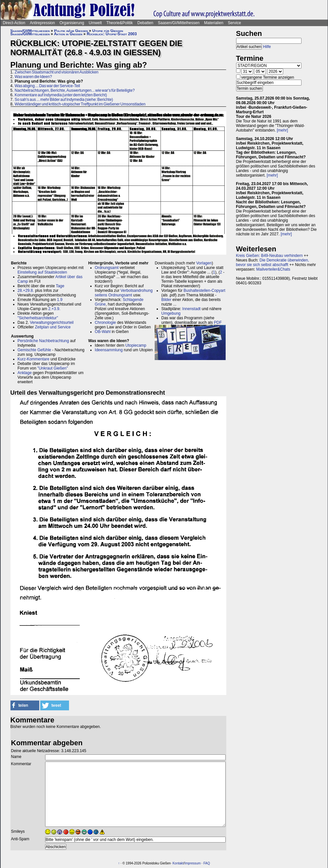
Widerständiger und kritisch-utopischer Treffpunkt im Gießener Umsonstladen (80, 104)
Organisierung (72, 23)
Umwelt (95, 23)
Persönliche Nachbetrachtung (43, 341)
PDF (218, 323)
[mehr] (283, 130)
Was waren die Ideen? (33, 77)
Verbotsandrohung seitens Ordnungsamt (124, 293)
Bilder (166, 300)
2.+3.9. (54, 309)
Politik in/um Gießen (71, 31)
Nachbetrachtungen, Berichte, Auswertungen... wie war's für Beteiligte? (75, 90)
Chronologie (105, 323)
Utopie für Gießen (108, 31)
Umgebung (171, 313)
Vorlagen (204, 263)
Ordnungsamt (107, 268)
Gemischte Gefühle (35, 350)
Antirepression (42, 23)
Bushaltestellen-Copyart (204, 291)
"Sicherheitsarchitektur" (38, 318)
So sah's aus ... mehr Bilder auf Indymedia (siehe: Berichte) (64, 100)
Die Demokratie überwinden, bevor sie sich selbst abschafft (273, 262)
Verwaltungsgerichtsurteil (52, 323)
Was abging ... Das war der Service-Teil (47, 86)
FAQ (207, 863)
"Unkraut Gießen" (52, 368)
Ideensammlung (109, 350)
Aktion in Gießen (68, 34)
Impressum (192, 863)
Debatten (145, 23)
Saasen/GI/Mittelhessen (179, 23)
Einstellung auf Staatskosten (42, 272)
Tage (60, 286)
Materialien (214, 23)
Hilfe (267, 47)
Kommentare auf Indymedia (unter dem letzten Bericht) (61, 95)
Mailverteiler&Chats (273, 269)
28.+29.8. (26, 291)
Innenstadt (191, 309)
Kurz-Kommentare (34, 359)
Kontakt (178, 863)
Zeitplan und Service (53, 327)
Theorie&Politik (120, 23)
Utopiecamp (136, 345)
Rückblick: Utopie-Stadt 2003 (112, 34)
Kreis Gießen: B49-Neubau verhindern (269, 256)
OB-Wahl (103, 332)
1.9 (60, 300)
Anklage (25, 373)
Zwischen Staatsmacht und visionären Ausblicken (57, 72)
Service (234, 23)
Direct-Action (14, 23)
